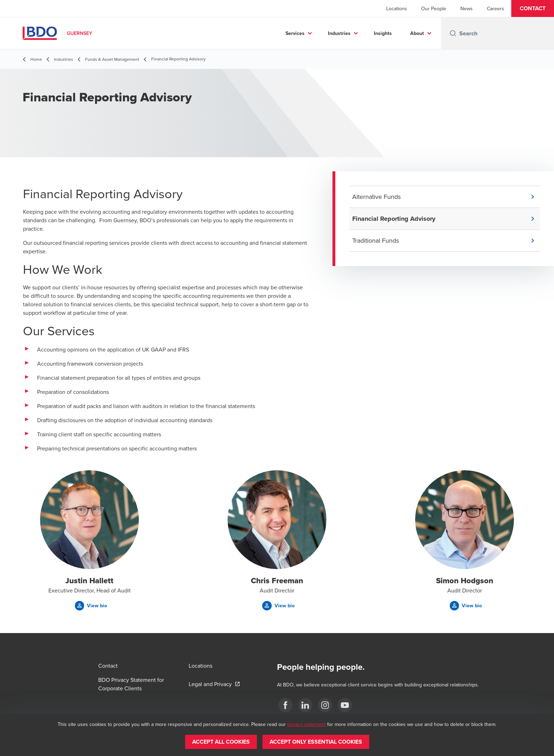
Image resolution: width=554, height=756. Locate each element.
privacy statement (307, 724)
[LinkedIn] (305, 705)
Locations (397, 8)
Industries (339, 33)
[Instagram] (325, 705)
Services (295, 33)
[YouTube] (345, 705)
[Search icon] (453, 33)
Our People (434, 8)
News (467, 8)
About (417, 33)
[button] (533, 8)
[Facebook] (285, 705)
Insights (383, 33)
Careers (496, 8)
